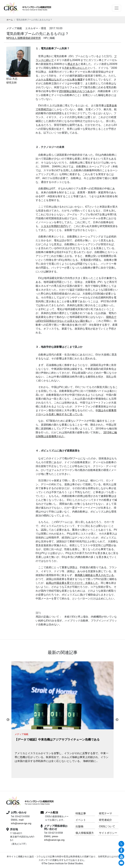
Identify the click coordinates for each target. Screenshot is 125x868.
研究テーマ (105, 813)
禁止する (73, 64)
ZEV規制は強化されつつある (76, 91)
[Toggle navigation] (117, 8)
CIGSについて (107, 826)
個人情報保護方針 (85, 833)
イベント (81, 820)
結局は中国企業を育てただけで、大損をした (72, 583)
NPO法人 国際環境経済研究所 (24, 38)
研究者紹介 (105, 820)
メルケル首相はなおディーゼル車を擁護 (59, 80)
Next (117, 720)
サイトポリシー (108, 833)
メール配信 (52, 812)
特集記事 (81, 813)
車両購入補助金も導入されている (94, 575)
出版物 (79, 826)
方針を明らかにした (76, 68)
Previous (8, 720)
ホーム (10, 20)
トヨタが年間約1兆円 (53, 226)
